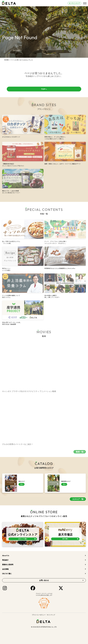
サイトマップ (51, 615)
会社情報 (5, 569)
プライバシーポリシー (39, 615)
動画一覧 (80, 453)
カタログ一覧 (78, 499)
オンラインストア (74, 3)
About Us (6, 556)
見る (22, 484)
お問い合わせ (44, 580)
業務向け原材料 (8, 565)
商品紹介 (5, 560)
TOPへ (44, 89)
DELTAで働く (7, 574)
